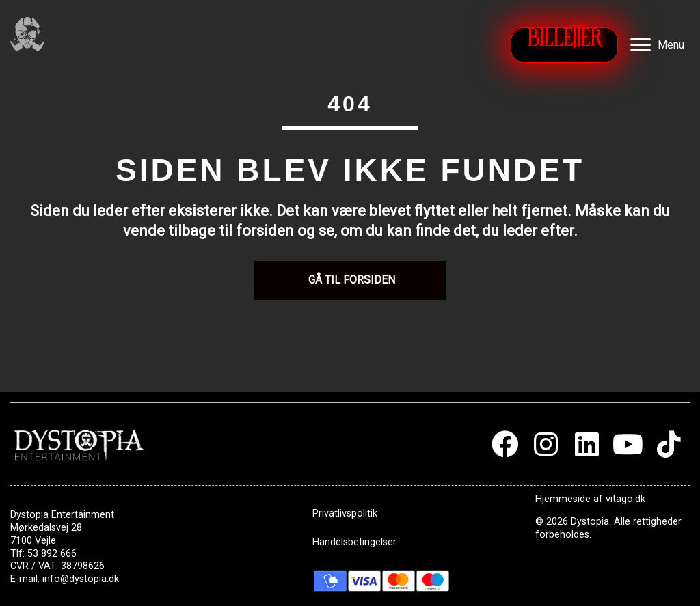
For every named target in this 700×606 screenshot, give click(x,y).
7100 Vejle (33, 541)
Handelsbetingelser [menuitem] (354, 542)
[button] (505, 444)
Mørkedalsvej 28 (46, 528)
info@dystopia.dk (81, 579)
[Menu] (657, 45)
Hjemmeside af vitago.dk (590, 499)
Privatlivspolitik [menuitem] (345, 513)
